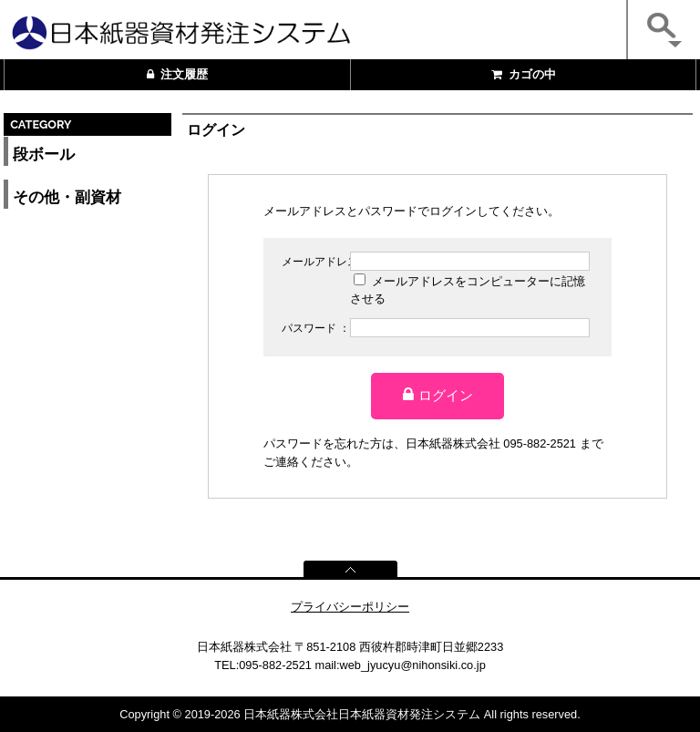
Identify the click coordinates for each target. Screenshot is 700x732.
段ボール (44, 155)
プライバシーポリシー (350, 607)
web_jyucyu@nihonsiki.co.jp (413, 665)
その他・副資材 (67, 197)
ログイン (438, 395)
